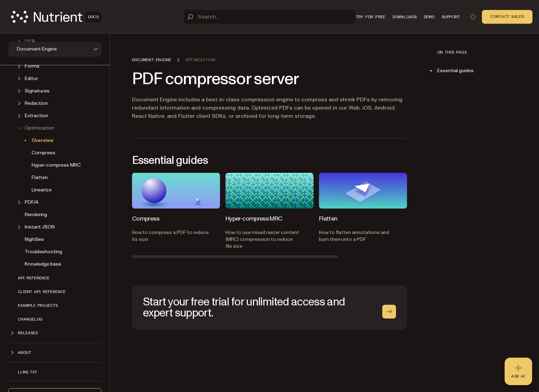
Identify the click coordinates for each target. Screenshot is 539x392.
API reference (34, 278)
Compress (43, 153)
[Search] (269, 17)
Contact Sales (507, 16)
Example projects (38, 305)
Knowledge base (43, 264)
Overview (43, 140)
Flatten (40, 177)
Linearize (42, 190)
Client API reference (42, 292)
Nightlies (34, 239)
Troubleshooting (43, 252)
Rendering (36, 215)
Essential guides (455, 71)
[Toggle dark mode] (473, 17)
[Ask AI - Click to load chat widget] (518, 371)
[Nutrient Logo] (56, 17)
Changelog (30, 319)
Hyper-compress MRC (56, 165)
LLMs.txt (27, 372)
